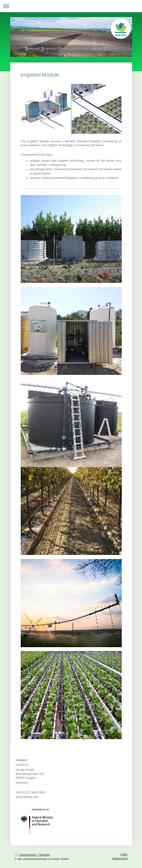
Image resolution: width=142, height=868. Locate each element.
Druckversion (26, 855)
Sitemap (44, 855)
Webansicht (120, 859)
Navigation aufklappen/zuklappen (71, 6)
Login (124, 854)
